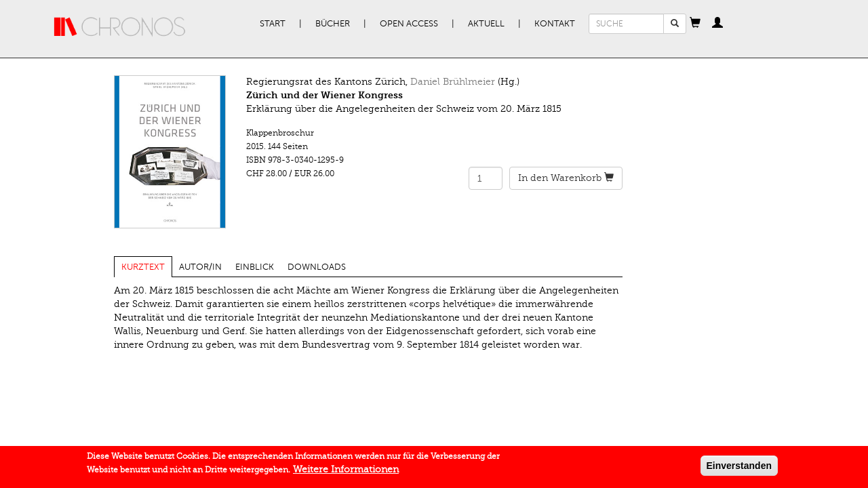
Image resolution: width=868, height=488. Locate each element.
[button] (695, 24)
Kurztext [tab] (143, 267)
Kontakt (555, 24)
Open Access (409, 24)
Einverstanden (739, 468)
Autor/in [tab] (200, 267)
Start (273, 24)
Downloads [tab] (317, 267)
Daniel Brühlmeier (453, 82)
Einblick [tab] (255, 267)
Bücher (333, 24)
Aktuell (486, 24)
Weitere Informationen (346, 472)
